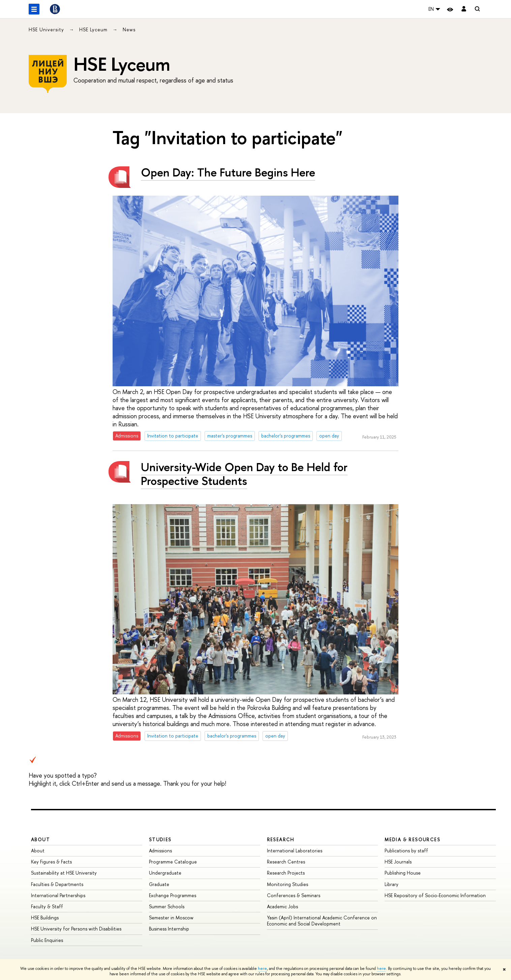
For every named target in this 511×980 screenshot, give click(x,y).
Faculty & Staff (47, 906)
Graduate (159, 884)
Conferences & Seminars (294, 895)
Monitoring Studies (288, 884)
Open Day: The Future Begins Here (228, 172)
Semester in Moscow (171, 918)
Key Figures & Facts (51, 862)
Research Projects (286, 873)
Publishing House (403, 873)
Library (392, 884)
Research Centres (286, 862)
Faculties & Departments (57, 884)
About (40, 839)
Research (281, 839)
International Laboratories (295, 851)
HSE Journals (398, 862)
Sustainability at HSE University (64, 873)
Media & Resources (412, 839)
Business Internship (169, 929)
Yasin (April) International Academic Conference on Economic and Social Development (322, 921)
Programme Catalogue (173, 862)
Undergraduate (165, 873)
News (129, 29)
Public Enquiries (47, 940)
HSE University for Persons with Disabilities (76, 929)
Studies (160, 839)
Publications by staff (406, 851)
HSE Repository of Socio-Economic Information (435, 895)
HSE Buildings (45, 918)
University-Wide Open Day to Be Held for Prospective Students (244, 474)
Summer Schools (167, 906)
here (262, 969)
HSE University (47, 29)
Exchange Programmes (173, 895)
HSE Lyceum (94, 29)
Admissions (160, 851)
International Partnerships (58, 895)
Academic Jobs (282, 906)
